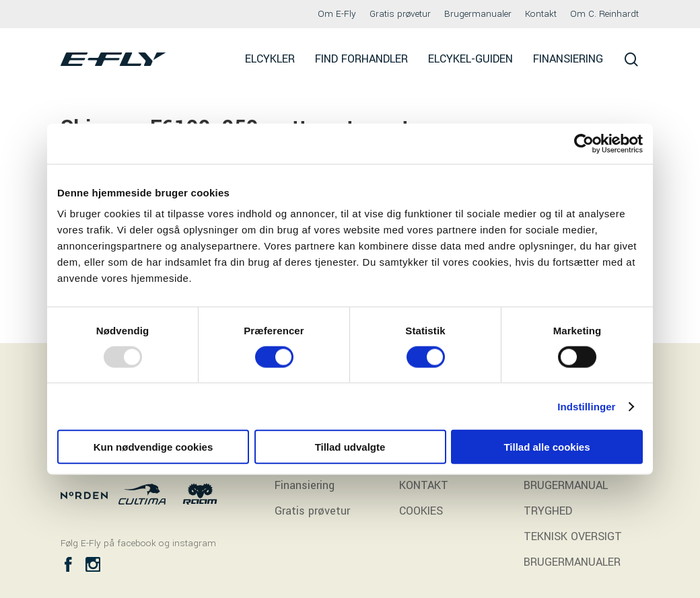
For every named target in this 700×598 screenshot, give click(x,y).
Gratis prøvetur (312, 511)
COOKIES (421, 511)
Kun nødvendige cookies (153, 447)
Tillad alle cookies (547, 447)
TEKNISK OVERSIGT (573, 536)
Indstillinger (586, 406)
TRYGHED (548, 511)
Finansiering (305, 485)
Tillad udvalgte (350, 447)
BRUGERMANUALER (572, 562)
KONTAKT (424, 485)
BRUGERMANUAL (566, 485)
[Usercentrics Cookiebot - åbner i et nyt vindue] (584, 143)
